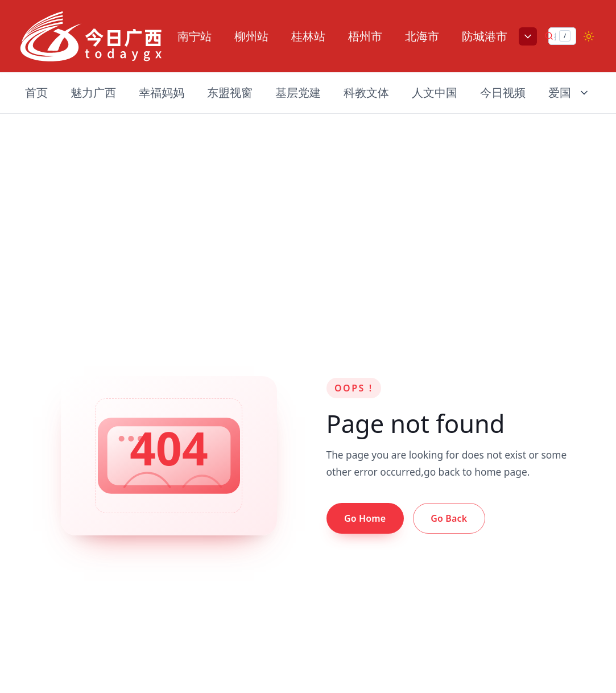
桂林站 (308, 36)
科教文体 (366, 92)
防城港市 (485, 36)
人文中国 (435, 92)
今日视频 (503, 92)
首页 (36, 92)
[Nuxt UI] (91, 36)
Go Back (449, 518)
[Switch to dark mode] (589, 36)
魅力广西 (93, 92)
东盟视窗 (230, 92)
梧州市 (365, 36)
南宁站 (195, 36)
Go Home (365, 518)
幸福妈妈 (162, 92)
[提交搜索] (549, 36)
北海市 (422, 36)
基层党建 (298, 92)
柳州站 (251, 36)
